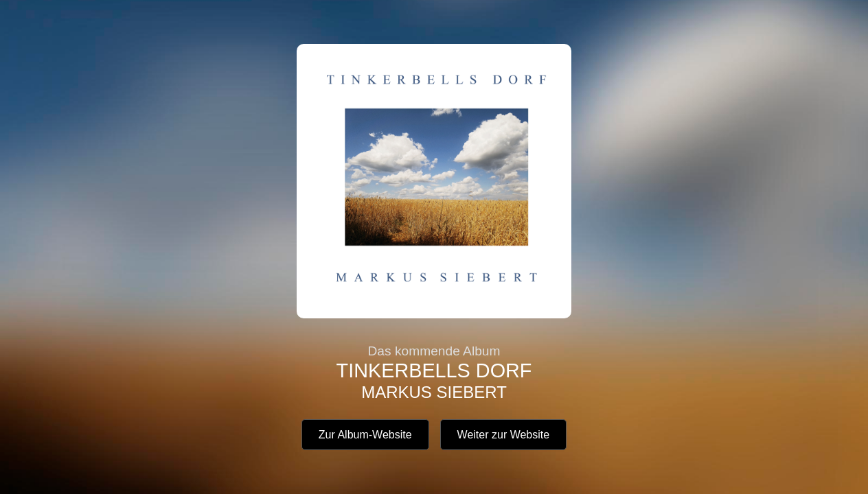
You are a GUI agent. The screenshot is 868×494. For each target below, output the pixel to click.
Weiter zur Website (504, 435)
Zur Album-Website (365, 435)
